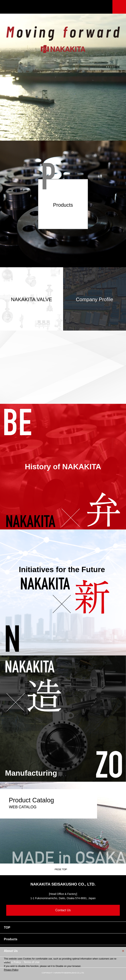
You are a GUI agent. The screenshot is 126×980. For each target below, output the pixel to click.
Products (11, 939)
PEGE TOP (61, 869)
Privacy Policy (11, 970)
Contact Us (63, 910)
